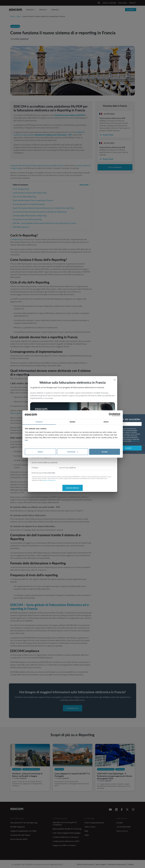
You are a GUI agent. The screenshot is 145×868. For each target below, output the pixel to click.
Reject (40, 452)
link (26, 440)
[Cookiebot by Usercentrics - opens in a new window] (110, 415)
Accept (105, 452)
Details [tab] (73, 422)
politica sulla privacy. (49, 480)
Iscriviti (128, 448)
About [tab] (106, 422)
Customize (73, 452)
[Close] (115, 380)
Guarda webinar (73, 488)
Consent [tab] (39, 422)
